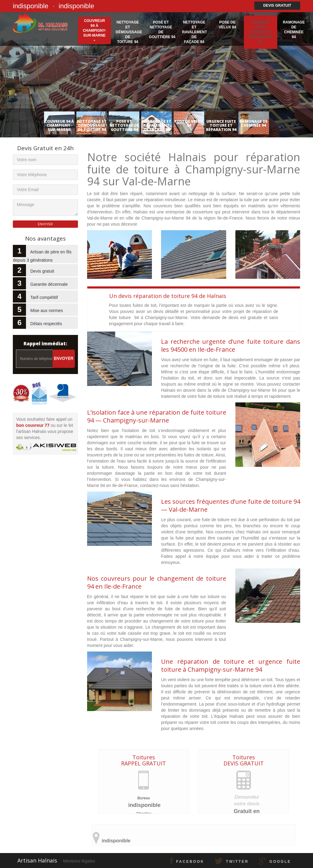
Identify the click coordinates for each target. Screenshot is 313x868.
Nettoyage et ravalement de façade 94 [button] (195, 32)
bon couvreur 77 (33, 425)
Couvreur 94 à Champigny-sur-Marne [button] (95, 28)
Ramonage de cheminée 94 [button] (294, 30)
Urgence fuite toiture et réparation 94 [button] (261, 32)
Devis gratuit (277, 6)
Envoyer (64, 359)
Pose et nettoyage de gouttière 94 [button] (162, 30)
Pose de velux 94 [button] (227, 25)
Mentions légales (79, 861)
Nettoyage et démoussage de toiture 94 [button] (129, 32)
